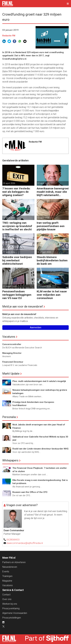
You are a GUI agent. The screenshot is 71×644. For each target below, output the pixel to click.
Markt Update (11, 374)
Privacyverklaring (11, 608)
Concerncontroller (12, 344)
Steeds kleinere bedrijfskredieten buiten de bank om (52, 260)
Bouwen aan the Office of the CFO (30, 492)
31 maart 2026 (44, 252)
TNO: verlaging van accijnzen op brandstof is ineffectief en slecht (17, 226)
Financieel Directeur (13, 362)
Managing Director (12, 353)
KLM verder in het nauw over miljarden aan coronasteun (52, 295)
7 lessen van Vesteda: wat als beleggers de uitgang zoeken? (16, 192)
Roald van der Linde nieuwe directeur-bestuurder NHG (40, 449)
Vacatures (9, 337)
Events (6, 572)
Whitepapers (10, 460)
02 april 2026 (43, 183)
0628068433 (13, 540)
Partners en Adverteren (14, 562)
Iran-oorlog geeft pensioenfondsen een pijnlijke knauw (51, 226)
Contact (6, 595)
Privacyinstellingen (12, 618)
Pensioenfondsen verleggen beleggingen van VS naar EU (17, 295)
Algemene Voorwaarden (15, 613)
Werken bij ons (10, 604)
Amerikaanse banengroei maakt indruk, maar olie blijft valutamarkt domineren (53, 192)
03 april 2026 (9, 183)
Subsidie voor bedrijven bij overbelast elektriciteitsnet (17, 260)
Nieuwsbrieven (10, 567)
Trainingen (7, 576)
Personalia (9, 417)
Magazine (7, 581)
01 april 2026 (9, 252)
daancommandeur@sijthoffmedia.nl (25, 543)
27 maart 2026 (44, 286)
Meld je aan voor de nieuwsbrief (23, 306)
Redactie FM (9, 36)
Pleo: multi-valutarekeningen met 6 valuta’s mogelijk (39, 381)
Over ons (7, 599)
